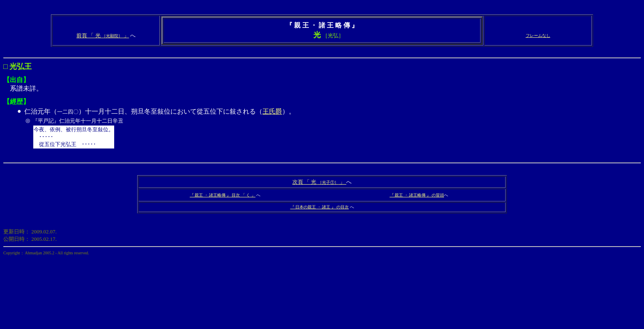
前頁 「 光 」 (103, 35)
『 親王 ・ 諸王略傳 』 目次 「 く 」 (223, 195)
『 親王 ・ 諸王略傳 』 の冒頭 (417, 195)
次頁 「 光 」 (319, 182)
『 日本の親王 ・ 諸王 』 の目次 (320, 207)
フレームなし (538, 35)
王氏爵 (272, 111)
